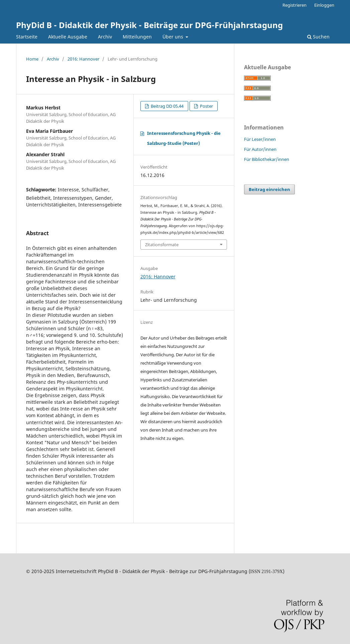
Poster (206, 106)
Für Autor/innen (260, 149)
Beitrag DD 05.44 (167, 106)
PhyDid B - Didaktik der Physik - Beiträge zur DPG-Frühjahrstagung (149, 25)
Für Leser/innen (260, 139)
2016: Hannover (83, 59)
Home (32, 59)
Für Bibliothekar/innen (267, 159)
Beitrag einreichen (269, 189)
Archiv (105, 37)
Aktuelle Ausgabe (68, 37)
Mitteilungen (137, 37)
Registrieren (295, 5)
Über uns (173, 37)
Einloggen (324, 5)
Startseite (27, 37)
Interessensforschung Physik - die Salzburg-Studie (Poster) (184, 138)
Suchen (318, 37)
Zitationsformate (162, 245)
